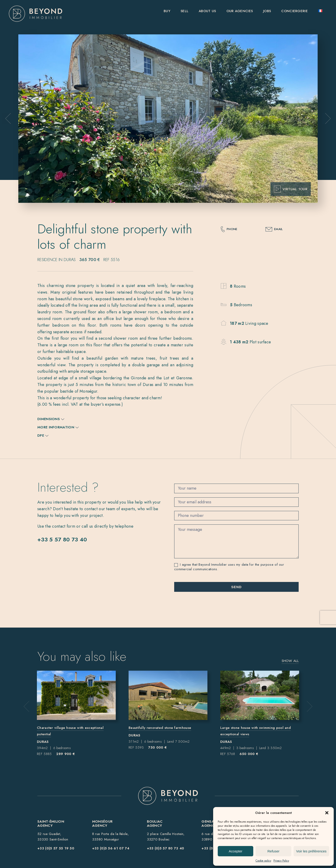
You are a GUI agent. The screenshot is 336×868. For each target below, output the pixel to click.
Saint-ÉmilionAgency (51, 824)
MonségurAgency (102, 824)
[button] (327, 813)
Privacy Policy (281, 861)
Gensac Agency (209, 824)
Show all (290, 661)
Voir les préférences (311, 851)
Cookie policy (263, 861)
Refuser (274, 851)
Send (237, 587)
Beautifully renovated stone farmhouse (160, 728)
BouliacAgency (155, 824)
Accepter (235, 851)
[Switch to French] (320, 13)
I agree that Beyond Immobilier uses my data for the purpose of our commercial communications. (229, 567)
